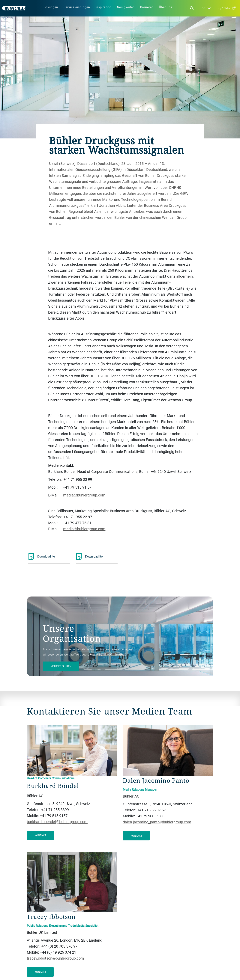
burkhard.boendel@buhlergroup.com (57, 822)
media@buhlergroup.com (84, 495)
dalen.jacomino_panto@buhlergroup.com (157, 822)
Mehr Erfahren (61, 666)
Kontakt (40, 835)
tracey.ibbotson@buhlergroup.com (55, 958)
